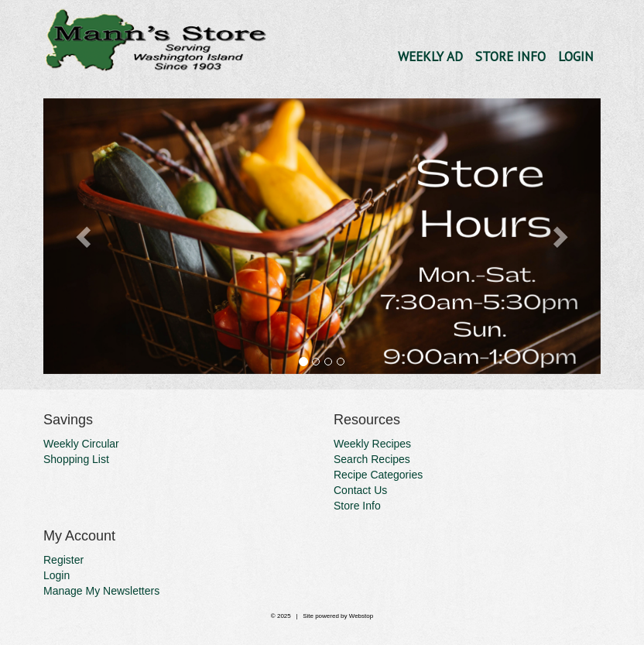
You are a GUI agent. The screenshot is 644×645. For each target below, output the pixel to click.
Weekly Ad (430, 57)
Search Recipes (372, 459)
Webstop (361, 616)
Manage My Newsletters (101, 591)
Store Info (510, 57)
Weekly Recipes (372, 444)
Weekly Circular (81, 444)
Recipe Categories (378, 475)
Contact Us (360, 490)
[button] (85, 237)
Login (576, 57)
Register (63, 560)
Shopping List (76, 459)
